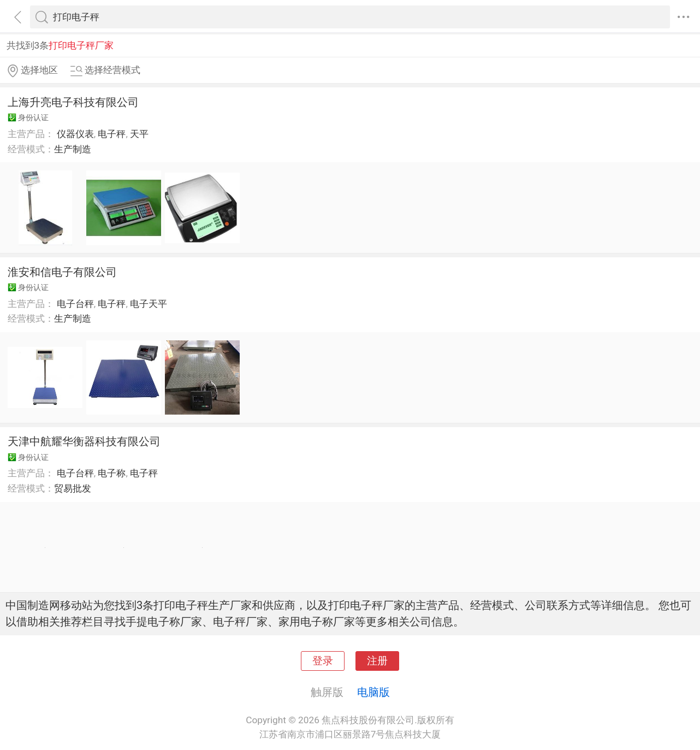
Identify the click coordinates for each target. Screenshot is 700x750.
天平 (139, 134)
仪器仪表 (75, 134)
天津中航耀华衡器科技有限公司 (84, 441)
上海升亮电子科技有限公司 (73, 102)
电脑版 (373, 692)
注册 (377, 661)
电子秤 (112, 134)
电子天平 (149, 304)
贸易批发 (73, 488)
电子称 (112, 473)
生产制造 (73, 149)
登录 (323, 661)
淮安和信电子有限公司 (62, 272)
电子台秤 (75, 304)
